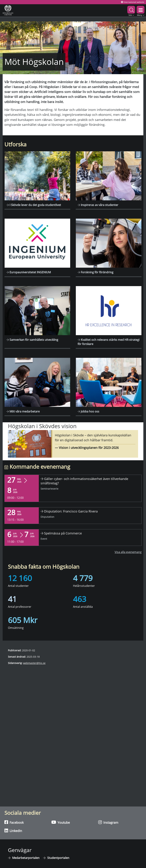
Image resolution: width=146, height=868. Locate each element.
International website (133, 2)
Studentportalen (58, 858)
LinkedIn (13, 831)
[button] (131, 10)
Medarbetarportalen (26, 858)
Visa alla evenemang (128, 552)
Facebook (14, 822)
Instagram (108, 822)
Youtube (61, 822)
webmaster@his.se (34, 663)
